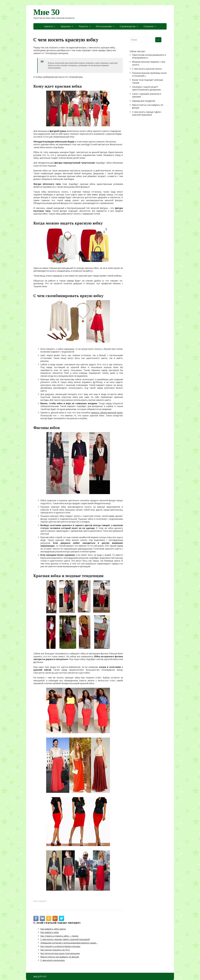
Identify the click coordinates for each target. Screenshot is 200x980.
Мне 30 (46, 12)
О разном (148, 26)
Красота (48, 26)
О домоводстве (128, 26)
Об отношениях (104, 26)
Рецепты (83, 26)
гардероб (42, 901)
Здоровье (66, 26)
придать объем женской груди (107, 413)
